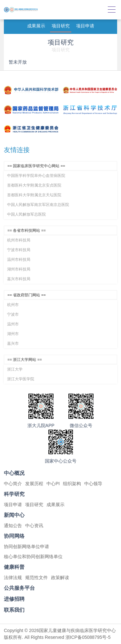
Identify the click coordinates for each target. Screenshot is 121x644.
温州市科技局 (19, 260)
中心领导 (93, 484)
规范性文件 (36, 578)
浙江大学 (15, 369)
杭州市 (13, 305)
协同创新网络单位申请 (26, 547)
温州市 (13, 324)
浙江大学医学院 (21, 379)
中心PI (53, 484)
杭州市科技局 (19, 240)
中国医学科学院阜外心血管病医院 (36, 176)
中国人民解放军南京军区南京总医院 (38, 205)
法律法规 (13, 578)
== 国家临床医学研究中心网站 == (36, 166)
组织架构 (72, 484)
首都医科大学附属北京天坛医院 (34, 195)
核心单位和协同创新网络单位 (33, 557)
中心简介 (13, 484)
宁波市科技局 (19, 250)
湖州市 (13, 334)
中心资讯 (34, 526)
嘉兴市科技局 (19, 279)
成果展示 (36, 26)
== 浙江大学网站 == (25, 360)
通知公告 (13, 526)
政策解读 (60, 578)
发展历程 (34, 484)
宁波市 (13, 314)
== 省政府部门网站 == (27, 295)
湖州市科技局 (19, 269)
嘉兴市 (13, 343)
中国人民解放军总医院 (26, 214)
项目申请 (85, 26)
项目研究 (61, 26)
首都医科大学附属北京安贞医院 (34, 185)
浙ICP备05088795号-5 (88, 637)
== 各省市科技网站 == (27, 230)
